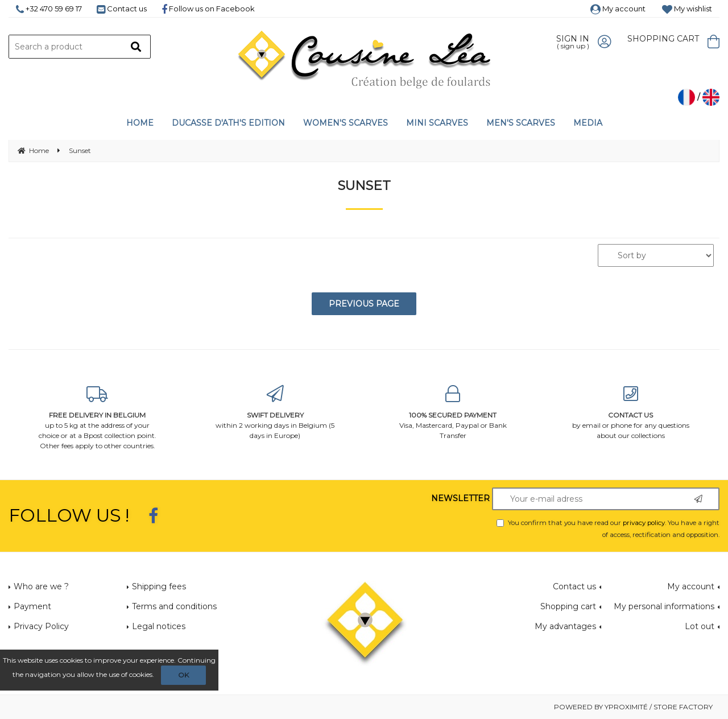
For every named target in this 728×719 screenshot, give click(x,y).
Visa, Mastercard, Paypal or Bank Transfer (453, 413)
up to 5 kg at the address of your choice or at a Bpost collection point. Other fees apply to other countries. (98, 418)
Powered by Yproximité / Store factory (633, 707)
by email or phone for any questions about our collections (631, 413)
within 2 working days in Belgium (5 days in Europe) (276, 413)
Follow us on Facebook (208, 9)
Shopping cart (568, 606)
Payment (32, 606)
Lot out (700, 626)
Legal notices (159, 626)
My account (618, 9)
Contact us (122, 9)
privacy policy (644, 523)
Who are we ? (41, 586)
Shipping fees (159, 586)
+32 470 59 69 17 (49, 9)
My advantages (565, 626)
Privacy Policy (41, 626)
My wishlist (687, 9)
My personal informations (664, 606)
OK (183, 675)
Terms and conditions (174, 606)
